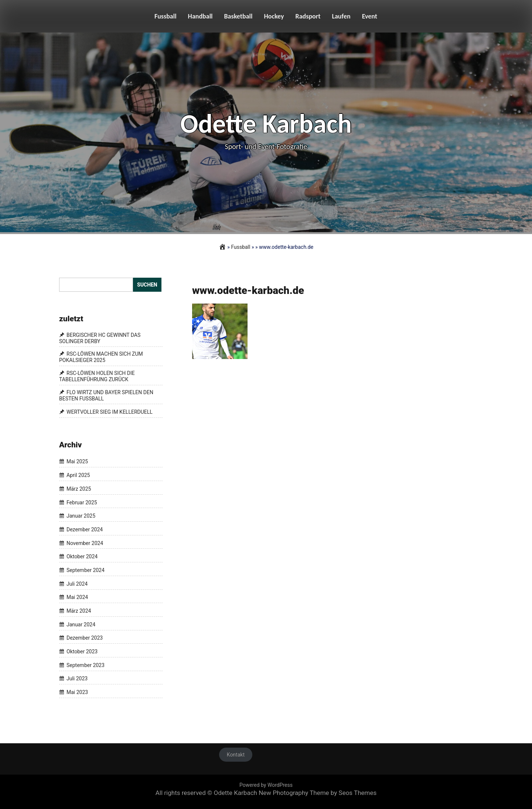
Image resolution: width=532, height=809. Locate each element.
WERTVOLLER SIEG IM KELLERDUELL (110, 412)
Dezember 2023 (85, 638)
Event (370, 16)
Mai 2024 (77, 598)
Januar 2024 (81, 624)
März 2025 (79, 489)
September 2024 (86, 570)
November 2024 (85, 543)
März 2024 (79, 611)
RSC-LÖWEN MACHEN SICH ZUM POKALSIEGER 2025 (101, 357)
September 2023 (86, 665)
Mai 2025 (77, 462)
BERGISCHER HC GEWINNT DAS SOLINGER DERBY (100, 338)
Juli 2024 (77, 584)
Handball (200, 16)
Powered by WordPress (266, 785)
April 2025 (78, 475)
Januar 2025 (81, 516)
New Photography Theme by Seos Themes (318, 793)
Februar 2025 (82, 502)
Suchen (147, 285)
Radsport (308, 16)
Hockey (274, 16)
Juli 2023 (77, 679)
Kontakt (236, 755)
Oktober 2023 (82, 651)
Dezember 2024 (85, 529)
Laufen (341, 16)
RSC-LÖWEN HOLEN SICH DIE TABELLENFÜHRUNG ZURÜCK (97, 376)
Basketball (238, 16)
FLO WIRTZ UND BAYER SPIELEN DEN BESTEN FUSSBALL (106, 395)
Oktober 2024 (82, 556)
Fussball (166, 16)
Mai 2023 (77, 692)
